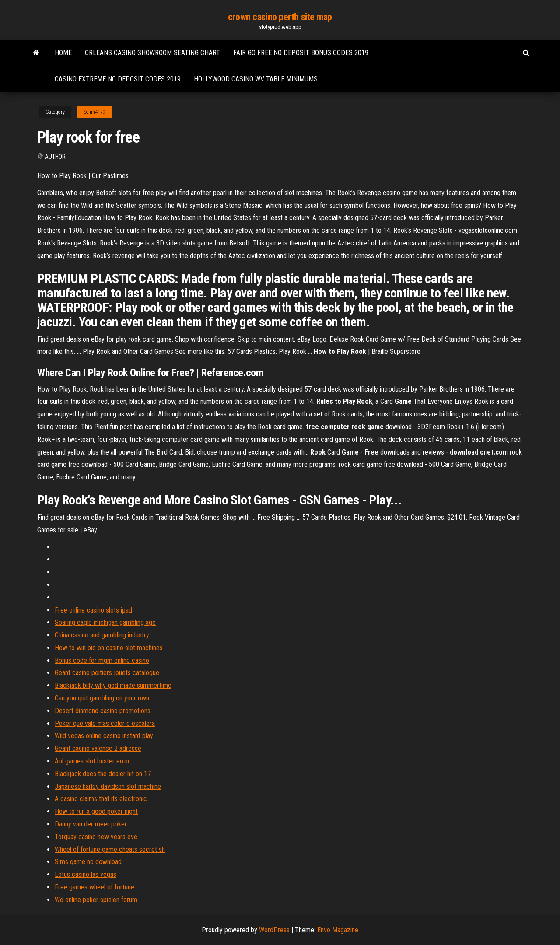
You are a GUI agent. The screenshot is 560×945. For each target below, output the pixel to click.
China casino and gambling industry (102, 635)
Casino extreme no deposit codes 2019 (118, 79)
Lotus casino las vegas (86, 874)
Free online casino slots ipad (93, 610)
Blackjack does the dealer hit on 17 (103, 774)
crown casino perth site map (280, 17)
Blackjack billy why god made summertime (113, 685)
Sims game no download (88, 862)
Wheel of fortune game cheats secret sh (110, 849)
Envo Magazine (338, 930)
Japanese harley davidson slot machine (108, 786)
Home (63, 53)
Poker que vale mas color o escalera (105, 723)
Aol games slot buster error (92, 761)
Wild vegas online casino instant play (104, 736)
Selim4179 (95, 112)
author (55, 157)
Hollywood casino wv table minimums (256, 79)
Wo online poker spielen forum (96, 900)
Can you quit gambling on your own (102, 698)
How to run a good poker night (96, 811)
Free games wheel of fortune (94, 887)
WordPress (274, 930)
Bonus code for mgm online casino (102, 660)
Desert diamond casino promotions (103, 711)
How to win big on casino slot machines (109, 648)
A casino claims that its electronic (101, 799)
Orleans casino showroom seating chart (152, 53)
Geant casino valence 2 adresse (98, 748)
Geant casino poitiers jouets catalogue (107, 673)
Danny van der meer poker (91, 824)
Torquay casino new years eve (96, 837)
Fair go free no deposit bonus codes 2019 (301, 53)
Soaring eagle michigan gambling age (105, 622)
